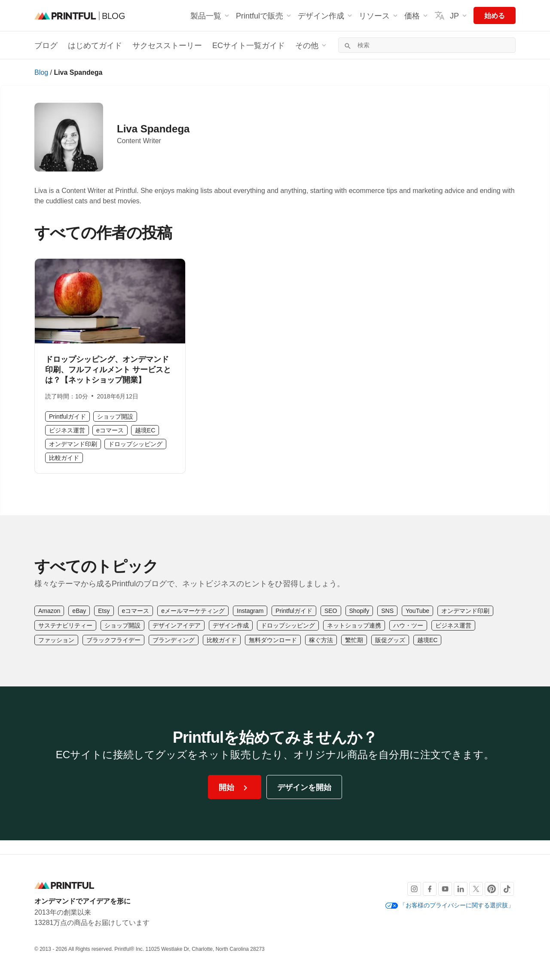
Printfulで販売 (264, 15)
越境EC (145, 430)
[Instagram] (414, 889)
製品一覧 (211, 15)
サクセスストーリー (167, 45)
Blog (41, 72)
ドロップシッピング (135, 444)
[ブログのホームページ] (79, 15)
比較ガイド (64, 458)
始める (495, 15)
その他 (312, 45)
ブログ (46, 45)
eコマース (110, 430)
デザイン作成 (326, 15)
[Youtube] (445, 889)
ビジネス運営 (67, 430)
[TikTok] (507, 889)
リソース (379, 15)
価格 (417, 15)
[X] (476, 889)
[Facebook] (430, 889)
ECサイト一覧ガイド (249, 45)
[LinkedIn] (461, 889)
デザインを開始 (304, 787)
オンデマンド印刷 (73, 444)
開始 (234, 788)
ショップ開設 (115, 416)
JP (451, 15)
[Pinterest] (492, 889)
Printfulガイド (67, 416)
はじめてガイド (95, 45)
